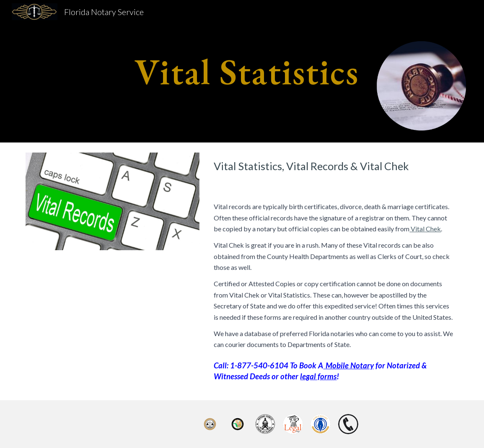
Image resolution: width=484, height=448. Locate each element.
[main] (242, 71)
